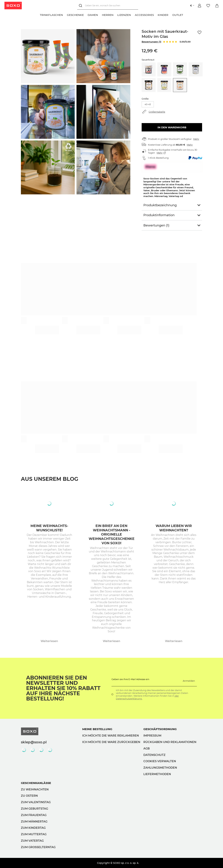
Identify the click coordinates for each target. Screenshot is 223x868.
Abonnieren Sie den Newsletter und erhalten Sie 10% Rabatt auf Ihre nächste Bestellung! (63, 688)
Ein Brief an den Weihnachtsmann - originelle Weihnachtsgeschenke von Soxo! (112, 535)
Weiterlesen (49, 641)
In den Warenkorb (172, 127)
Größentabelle (157, 112)
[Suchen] (81, 6)
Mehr (196, 139)
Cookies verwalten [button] (160, 761)
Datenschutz (154, 755)
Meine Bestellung (97, 729)
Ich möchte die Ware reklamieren (111, 736)
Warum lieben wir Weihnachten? (174, 528)
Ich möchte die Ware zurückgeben (111, 742)
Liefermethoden (157, 774)
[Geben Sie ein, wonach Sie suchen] (108, 6)
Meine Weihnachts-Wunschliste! (49, 528)
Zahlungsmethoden (160, 768)
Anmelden (189, 681)
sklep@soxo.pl (34, 742)
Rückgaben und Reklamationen (170, 742)
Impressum (152, 736)
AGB (147, 748)
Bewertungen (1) (151, 42)
